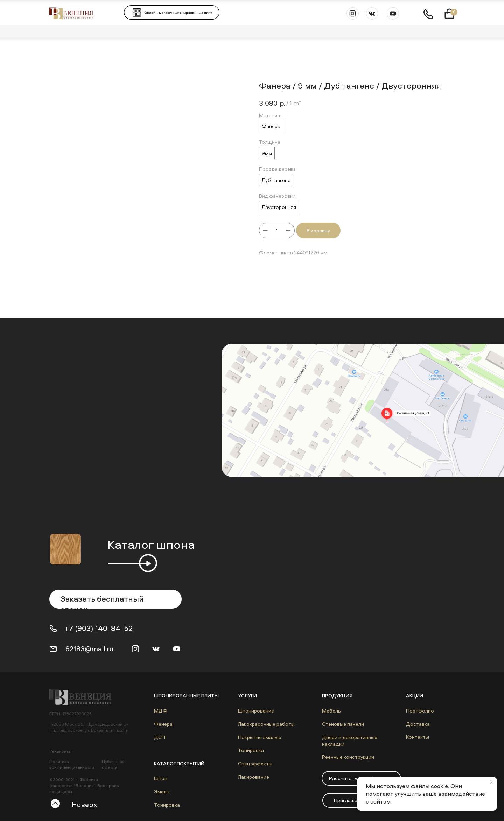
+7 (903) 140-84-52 (99, 628)
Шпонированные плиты (186, 696)
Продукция (337, 696)
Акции (415, 696)
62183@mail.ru (89, 649)
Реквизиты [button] (60, 751)
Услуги (247, 696)
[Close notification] (492, 782)
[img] (84, 697)
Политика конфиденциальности (72, 764)
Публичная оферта (113, 764)
